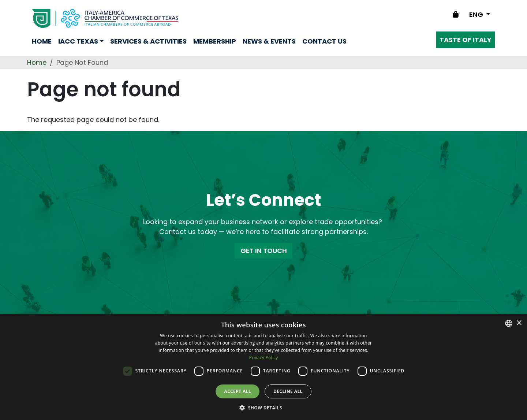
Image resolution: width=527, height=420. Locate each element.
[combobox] (509, 323)
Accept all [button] (238, 391)
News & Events (269, 41)
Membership (215, 41)
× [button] (519, 323)
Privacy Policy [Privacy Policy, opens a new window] (263, 358)
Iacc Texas (78, 41)
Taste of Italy (466, 40)
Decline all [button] (288, 391)
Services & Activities (148, 41)
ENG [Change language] (477, 14)
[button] (263, 408)
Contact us (324, 41)
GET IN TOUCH (264, 251)
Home (42, 41)
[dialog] (263, 367)
